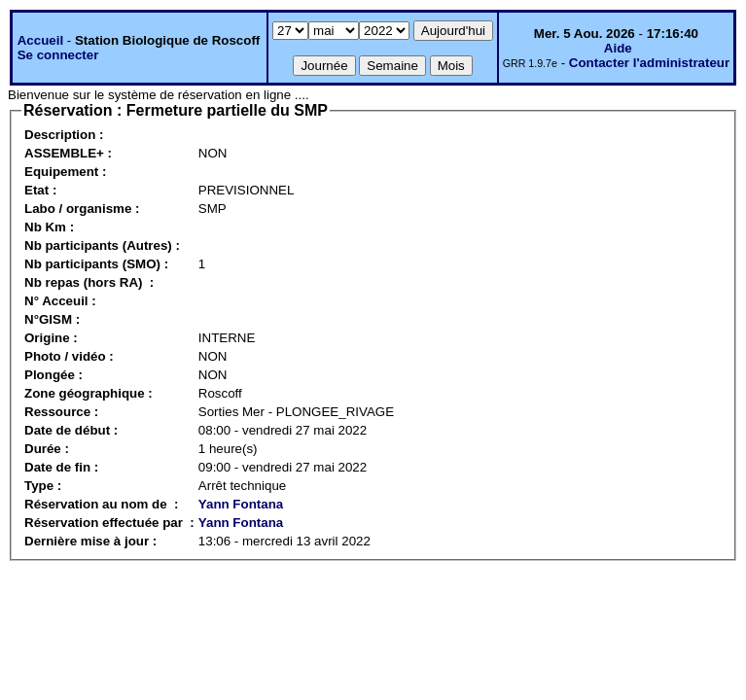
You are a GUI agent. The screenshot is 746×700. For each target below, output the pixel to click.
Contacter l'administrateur (649, 63)
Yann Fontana (241, 504)
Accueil (40, 40)
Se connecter (58, 55)
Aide (618, 48)
